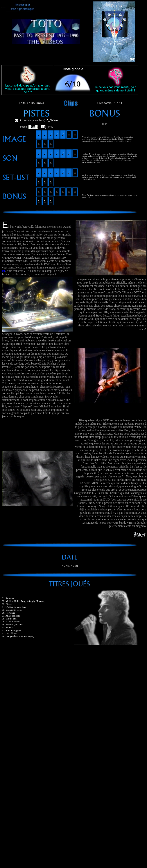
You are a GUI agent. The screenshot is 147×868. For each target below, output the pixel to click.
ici (3, 271)
